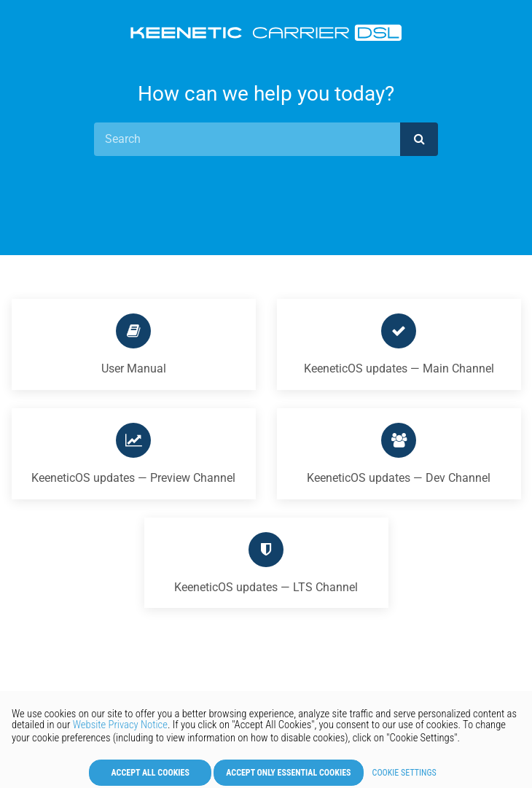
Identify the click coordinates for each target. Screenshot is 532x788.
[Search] (247, 139)
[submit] (419, 139)
